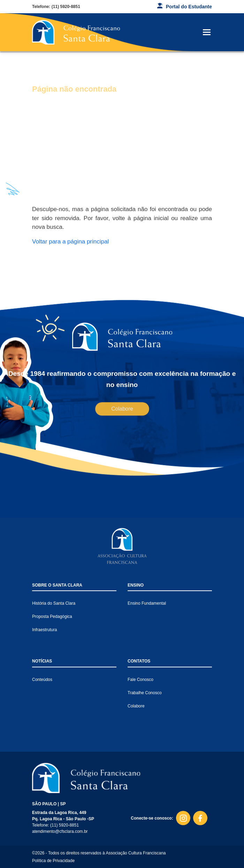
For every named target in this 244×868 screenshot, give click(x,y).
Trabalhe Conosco (145, 693)
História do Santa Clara (54, 603)
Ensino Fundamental (147, 603)
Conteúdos (42, 680)
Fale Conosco (140, 680)
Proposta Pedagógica (52, 617)
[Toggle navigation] (207, 32)
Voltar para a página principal (70, 242)
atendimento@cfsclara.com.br (60, 831)
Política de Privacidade (53, 861)
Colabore (122, 409)
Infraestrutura (44, 630)
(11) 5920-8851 (66, 7)
